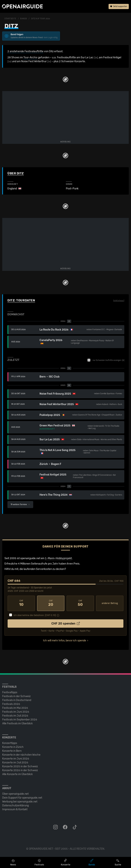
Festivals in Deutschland (17, 700)
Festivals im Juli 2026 (15, 716)
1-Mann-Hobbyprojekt (58, 558)
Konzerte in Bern (12, 751)
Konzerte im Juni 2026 (16, 759)
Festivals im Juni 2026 (16, 712)
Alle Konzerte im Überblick (17, 774)
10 (21, 603)
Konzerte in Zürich (13, 747)
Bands (24, 19)
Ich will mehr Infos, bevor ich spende (65, 641)
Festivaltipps (10, 692)
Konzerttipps (10, 743)
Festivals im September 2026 (20, 720)
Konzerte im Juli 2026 (15, 763)
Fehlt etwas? (119, 301)
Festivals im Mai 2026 (15, 708)
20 (51, 603)
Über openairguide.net (15, 794)
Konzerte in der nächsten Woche (21, 755)
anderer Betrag (110, 603)
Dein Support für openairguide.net (22, 798)
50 (80, 603)
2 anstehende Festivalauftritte (25, 51)
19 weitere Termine (20, 505)
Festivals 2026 (11, 704)
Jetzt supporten (119, 6)
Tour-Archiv (30, 57)
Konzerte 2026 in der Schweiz (20, 770)
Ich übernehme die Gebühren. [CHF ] (35, 615)
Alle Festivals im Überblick (17, 723)
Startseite (10, 19)
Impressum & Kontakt (15, 809)
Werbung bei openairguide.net (20, 802)
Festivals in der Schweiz (16, 696)
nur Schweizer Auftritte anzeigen (106, 360)
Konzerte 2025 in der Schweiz (20, 766)
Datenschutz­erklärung (15, 806)
